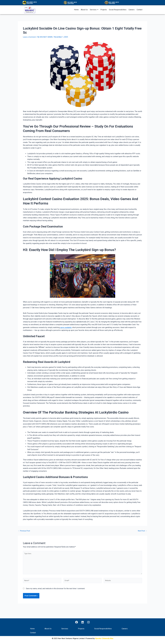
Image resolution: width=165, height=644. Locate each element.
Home (32, 629)
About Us (48, 629)
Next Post (142, 531)
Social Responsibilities (103, 629)
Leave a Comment (30, 37)
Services (65, 629)
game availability (66, 327)
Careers (125, 629)
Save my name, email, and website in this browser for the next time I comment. (55, 591)
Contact (33, 633)
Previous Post (25, 531)
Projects (81, 629)
